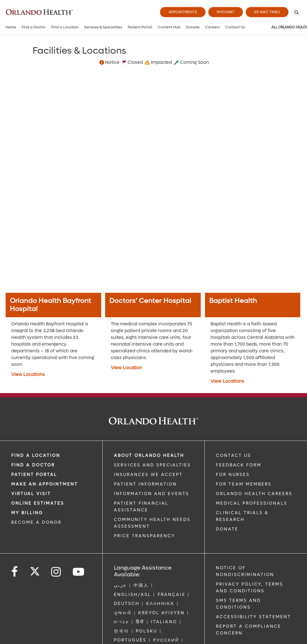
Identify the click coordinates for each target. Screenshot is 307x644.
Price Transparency (145, 536)
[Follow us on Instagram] (56, 572)
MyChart (226, 12)
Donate (193, 27)
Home (11, 27)
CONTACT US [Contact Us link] (233, 455)
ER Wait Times (267, 12)
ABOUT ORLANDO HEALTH (149, 455)
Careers (212, 27)
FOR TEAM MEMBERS (244, 484)
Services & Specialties (103, 27)
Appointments (183, 12)
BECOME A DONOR (36, 522)
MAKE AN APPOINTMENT (45, 484)
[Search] (296, 12)
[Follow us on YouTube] (79, 572)
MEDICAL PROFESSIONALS (252, 503)
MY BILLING (27, 513)
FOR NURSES (233, 475)
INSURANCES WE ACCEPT (148, 475)
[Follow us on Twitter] (35, 570)
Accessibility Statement (253, 617)
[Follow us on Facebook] (15, 572)
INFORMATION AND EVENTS (152, 494)
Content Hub (169, 27)
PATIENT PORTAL (34, 475)
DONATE (227, 529)
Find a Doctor (34, 27)
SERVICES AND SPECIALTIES (152, 465)
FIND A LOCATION (36, 455)
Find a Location (65, 27)
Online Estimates (38, 503)
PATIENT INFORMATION (145, 484)
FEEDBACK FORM (239, 465)
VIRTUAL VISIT (31, 494)
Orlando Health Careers (254, 494)
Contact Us (235, 27)
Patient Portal (140, 27)
